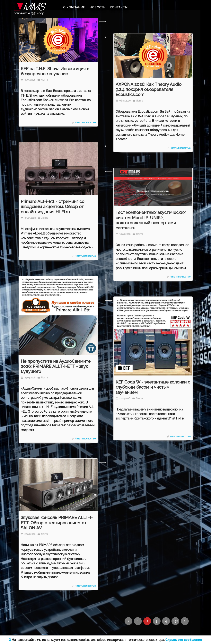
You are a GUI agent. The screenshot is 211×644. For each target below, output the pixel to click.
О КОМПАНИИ (74, 7)
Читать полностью (85, 123)
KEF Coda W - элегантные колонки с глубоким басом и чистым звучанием (153, 387)
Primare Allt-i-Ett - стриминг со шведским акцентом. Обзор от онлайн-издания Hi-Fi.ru (53, 207)
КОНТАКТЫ (119, 7)
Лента (44, 80)
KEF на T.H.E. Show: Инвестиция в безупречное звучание (55, 71)
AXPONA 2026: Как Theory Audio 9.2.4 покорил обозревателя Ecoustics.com (149, 89)
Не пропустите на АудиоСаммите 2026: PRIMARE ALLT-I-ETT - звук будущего (56, 366)
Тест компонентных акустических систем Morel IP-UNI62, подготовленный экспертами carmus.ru (150, 220)
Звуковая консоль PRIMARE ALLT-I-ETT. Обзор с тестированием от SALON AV (57, 523)
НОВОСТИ (98, 7)
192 (175, 621)
